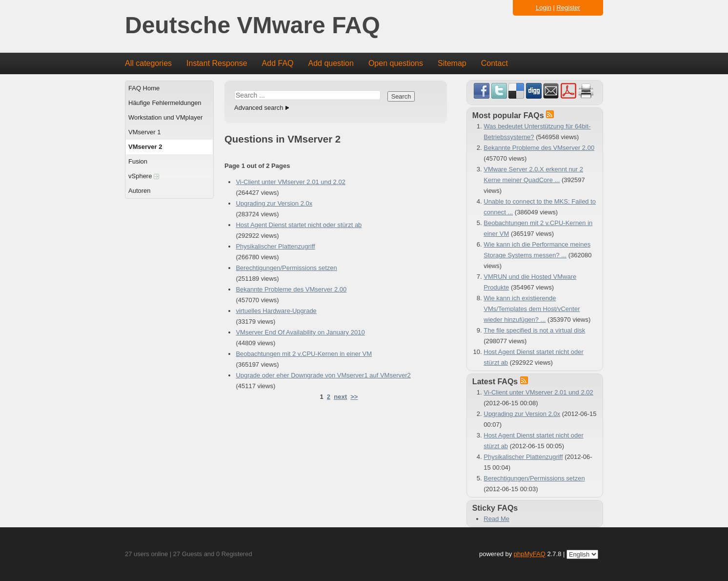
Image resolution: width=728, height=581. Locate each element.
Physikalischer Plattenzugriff (275, 246)
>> (354, 397)
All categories (148, 63)
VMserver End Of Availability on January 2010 (300, 332)
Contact (495, 63)
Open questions (396, 63)
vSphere (144, 176)
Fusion (138, 161)
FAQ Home (144, 88)
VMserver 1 (144, 132)
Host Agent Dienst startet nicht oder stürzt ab (299, 225)
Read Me (496, 519)
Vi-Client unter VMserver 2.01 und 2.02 (291, 182)
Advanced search (259, 108)
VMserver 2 (145, 147)
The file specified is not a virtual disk (534, 330)
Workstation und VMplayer (165, 117)
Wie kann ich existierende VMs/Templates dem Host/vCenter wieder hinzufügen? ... (532, 309)
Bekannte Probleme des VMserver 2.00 (291, 289)
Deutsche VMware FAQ (253, 26)
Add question (331, 63)
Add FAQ (278, 63)
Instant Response (217, 63)
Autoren (140, 191)
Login (544, 8)
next (340, 397)
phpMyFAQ (530, 554)
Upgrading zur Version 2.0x (274, 203)
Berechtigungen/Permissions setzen (286, 268)
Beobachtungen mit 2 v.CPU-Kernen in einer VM (304, 354)
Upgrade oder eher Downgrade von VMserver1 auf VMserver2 (323, 375)
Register (568, 8)
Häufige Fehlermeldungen (165, 103)
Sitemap (452, 63)
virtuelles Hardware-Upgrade (276, 311)
